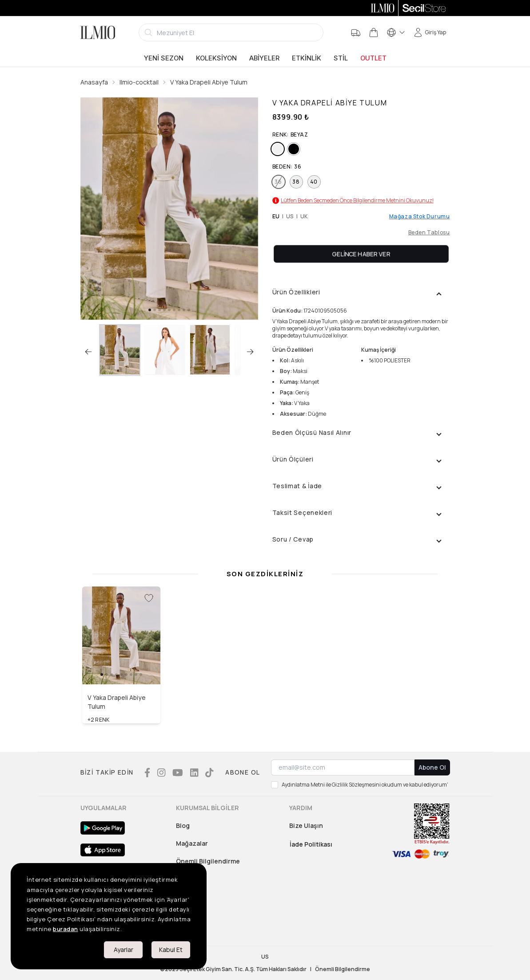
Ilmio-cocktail (139, 82)
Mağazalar (192, 843)
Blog (183, 825)
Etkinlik (307, 58)
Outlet (373, 58)
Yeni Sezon (164, 58)
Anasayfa (94, 82)
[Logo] (98, 32)
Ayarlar (124, 950)
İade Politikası (311, 844)
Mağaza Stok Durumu (420, 217)
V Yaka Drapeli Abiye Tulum (209, 82)
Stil (341, 58)
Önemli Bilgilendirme (208, 861)
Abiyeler (264, 58)
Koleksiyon (216, 58)
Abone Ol (432, 767)
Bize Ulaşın (306, 825)
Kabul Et (171, 950)
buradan (66, 929)
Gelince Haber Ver (361, 254)
